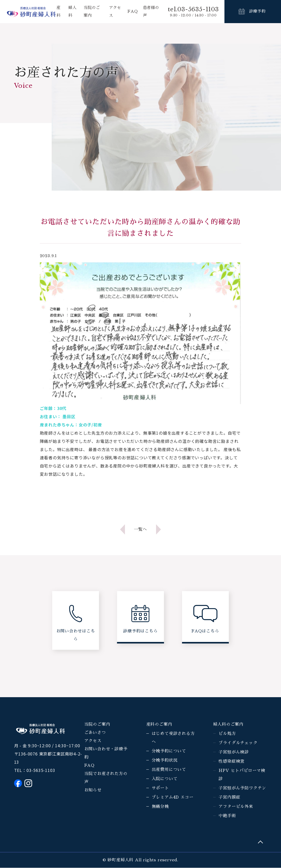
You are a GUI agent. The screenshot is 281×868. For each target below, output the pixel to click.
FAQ (132, 12)
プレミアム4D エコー (173, 798)
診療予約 (257, 12)
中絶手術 (227, 816)
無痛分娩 (160, 807)
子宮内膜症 (229, 798)
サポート (160, 789)
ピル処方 (227, 734)
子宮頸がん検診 (234, 753)
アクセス (93, 741)
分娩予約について (169, 752)
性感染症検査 (232, 762)
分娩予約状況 (165, 761)
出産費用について (169, 770)
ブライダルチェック (238, 743)
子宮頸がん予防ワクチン (242, 789)
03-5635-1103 (41, 771)
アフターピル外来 (236, 807)
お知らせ (93, 791)
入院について (165, 779)
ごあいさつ (95, 733)
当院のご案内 (97, 725)
